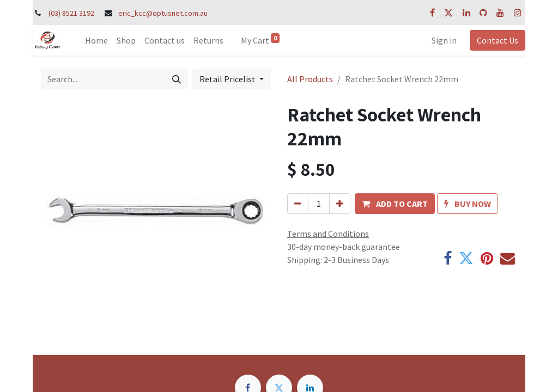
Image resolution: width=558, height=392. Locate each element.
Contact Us (498, 40)
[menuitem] (96, 40)
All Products (310, 79)
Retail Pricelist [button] (228, 79)
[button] (395, 204)
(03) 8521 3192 (71, 13)
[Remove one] (298, 204)
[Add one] (340, 204)
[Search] (177, 79)
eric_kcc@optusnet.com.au (163, 13)
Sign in (444, 40)
